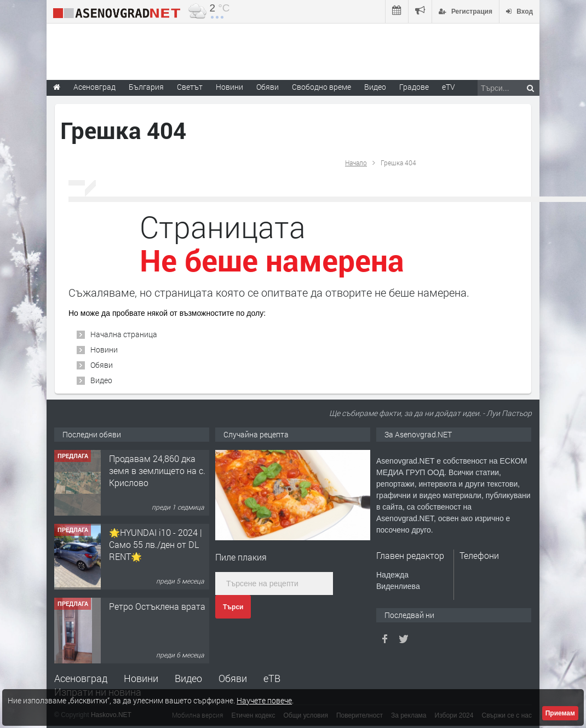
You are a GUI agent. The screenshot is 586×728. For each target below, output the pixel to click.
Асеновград (81, 678)
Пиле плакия (241, 557)
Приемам (560, 713)
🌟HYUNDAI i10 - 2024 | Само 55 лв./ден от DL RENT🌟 (156, 545)
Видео (101, 380)
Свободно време (321, 87)
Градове (414, 87)
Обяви (102, 365)
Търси (233, 607)
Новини (229, 87)
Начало (356, 163)
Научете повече (264, 700)
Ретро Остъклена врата (157, 606)
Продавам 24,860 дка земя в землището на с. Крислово (157, 471)
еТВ (272, 678)
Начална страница (124, 334)
